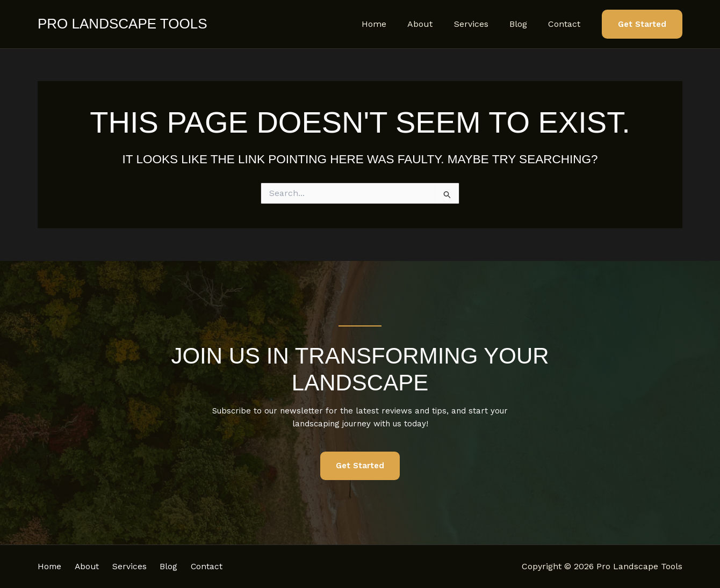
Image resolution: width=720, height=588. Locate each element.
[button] (642, 24)
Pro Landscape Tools (122, 24)
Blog (524, 24)
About (434, 24)
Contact (566, 24)
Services (481, 24)
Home (392, 24)
